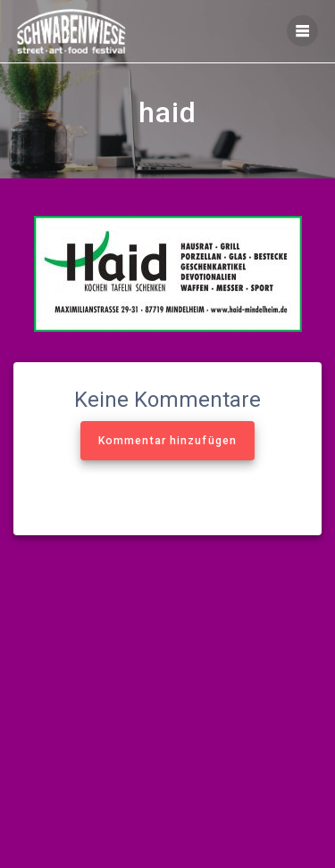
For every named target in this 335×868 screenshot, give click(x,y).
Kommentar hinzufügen (167, 441)
